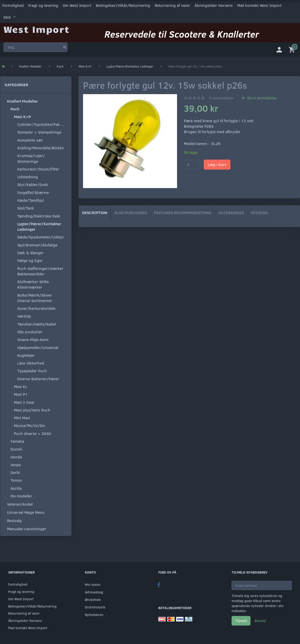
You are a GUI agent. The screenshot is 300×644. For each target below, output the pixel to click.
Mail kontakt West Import (259, 5)
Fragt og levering (43, 5)
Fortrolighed (13, 5)
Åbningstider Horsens (214, 5)
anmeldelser (221, 97)
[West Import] (36, 28)
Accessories (231, 212)
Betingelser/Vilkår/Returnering (123, 5)
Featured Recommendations (183, 212)
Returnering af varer (172, 5)
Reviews (259, 212)
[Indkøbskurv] (293, 49)
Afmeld (260, 621)
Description (95, 212)
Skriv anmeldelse (261, 97)
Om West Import (77, 5)
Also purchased (131, 212)
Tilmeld (241, 621)
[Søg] (65, 47)
